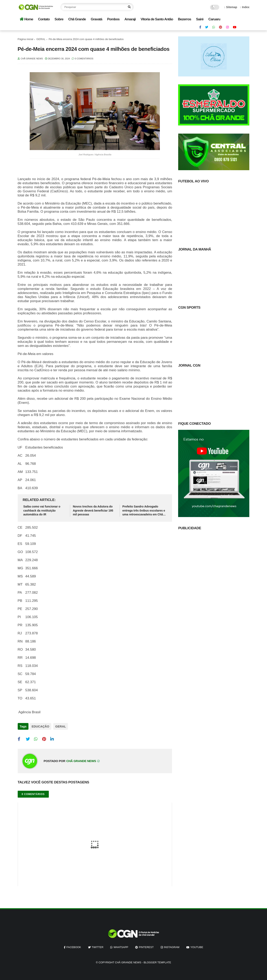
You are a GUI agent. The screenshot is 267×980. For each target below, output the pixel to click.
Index (245, 7)
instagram (172, 945)
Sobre (59, 19)
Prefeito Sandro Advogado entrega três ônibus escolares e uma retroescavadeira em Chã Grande (144, 511)
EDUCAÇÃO (40, 726)
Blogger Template (157, 961)
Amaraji (130, 19)
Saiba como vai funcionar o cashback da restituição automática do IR (42, 510)
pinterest (146, 945)
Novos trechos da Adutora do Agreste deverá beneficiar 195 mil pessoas (93, 510)
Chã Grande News (128, 961)
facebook (74, 945)
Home (26, 19)
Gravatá (96, 19)
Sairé (200, 19)
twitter (98, 945)
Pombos (113, 19)
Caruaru (214, 19)
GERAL (41, 39)
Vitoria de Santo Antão (157, 19)
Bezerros (185, 19)
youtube (197, 945)
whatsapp (121, 945)
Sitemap (231, 7)
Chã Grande (77, 19)
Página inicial (26, 39)
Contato (44, 19)
